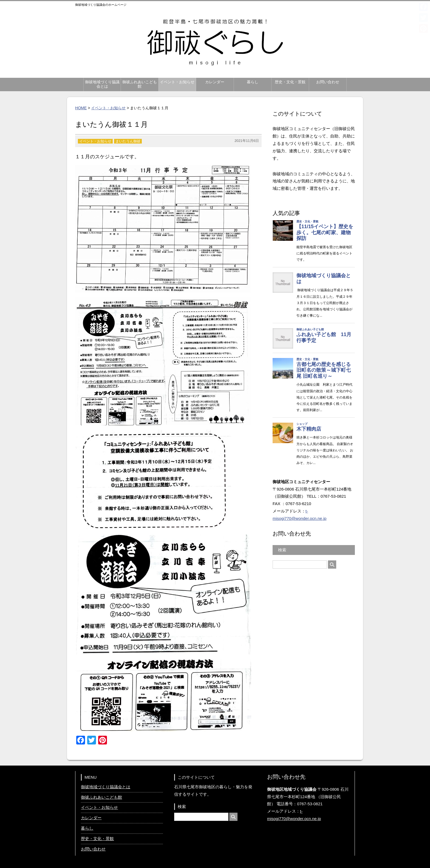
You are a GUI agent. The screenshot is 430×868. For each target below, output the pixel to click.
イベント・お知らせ (177, 82)
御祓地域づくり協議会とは (102, 84)
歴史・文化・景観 (290, 82)
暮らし (253, 82)
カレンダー (215, 82)
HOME (81, 108)
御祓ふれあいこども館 (140, 84)
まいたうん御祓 (128, 141)
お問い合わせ (328, 82)
